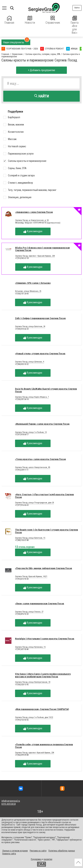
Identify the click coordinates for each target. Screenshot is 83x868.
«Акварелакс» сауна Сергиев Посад (34, 212)
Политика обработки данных (62, 851)
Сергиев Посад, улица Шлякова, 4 (30, 362)
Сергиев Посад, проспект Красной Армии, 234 (35, 256)
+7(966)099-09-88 (22, 755)
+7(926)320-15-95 (22, 685)
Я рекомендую (33, 231)
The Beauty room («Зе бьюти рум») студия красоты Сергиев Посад (46, 531)
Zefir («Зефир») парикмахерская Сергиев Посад (40, 318)
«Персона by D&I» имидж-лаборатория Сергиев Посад (43, 568)
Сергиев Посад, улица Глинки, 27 (29, 612)
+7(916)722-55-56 (22, 720)
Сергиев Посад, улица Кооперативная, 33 (33, 682)
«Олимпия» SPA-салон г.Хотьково (33, 283)
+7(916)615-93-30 (22, 579)
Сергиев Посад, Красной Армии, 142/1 (31, 577)
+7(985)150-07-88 (22, 540)
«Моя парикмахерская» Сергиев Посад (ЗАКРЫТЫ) (42, 709)
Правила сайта (9, 854)
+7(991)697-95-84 (22, 649)
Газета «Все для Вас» (75, 25)
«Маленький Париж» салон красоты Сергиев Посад (42, 424)
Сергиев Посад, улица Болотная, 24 (30, 327)
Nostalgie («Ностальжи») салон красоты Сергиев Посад (45, 639)
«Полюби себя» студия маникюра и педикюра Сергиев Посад (44, 746)
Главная (9, 20)
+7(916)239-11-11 (22, 470)
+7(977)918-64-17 (22, 435)
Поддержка (36, 859)
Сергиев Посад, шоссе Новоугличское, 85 (33, 467)
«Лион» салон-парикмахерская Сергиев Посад (40, 604)
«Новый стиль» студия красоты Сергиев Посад (40, 354)
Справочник (53, 20)
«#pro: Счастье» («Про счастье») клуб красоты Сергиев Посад (44, 496)
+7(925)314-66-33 (22, 329)
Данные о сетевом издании (15, 851)
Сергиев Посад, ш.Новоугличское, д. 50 (32, 220)
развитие (48, 859)
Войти (77, 8)
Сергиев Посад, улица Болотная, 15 (30, 538)
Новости (30, 20)
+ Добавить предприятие (42, 70)
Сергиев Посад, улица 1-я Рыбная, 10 (31, 432)
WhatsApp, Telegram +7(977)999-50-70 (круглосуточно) (38, 223)
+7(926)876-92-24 (22, 614)
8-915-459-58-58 (9, 804)
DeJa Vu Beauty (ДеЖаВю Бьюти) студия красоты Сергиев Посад (46, 390)
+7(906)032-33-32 (22, 364)
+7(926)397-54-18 (22, 399)
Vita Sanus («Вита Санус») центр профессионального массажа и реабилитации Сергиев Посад (43, 675)
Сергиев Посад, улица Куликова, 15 (30, 647)
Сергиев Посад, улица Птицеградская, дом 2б (34, 503)
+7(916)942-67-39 (22, 258)
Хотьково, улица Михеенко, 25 (28, 291)
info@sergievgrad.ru (11, 801)
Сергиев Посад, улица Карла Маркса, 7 (32, 397)
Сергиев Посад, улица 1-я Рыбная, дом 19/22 (34, 717)
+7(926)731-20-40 (22, 294)
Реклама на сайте (38, 851)
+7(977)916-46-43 (22, 505)
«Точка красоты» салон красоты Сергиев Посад (40, 459)
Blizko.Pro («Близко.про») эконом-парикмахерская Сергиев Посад (42, 249)
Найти (42, 96)
